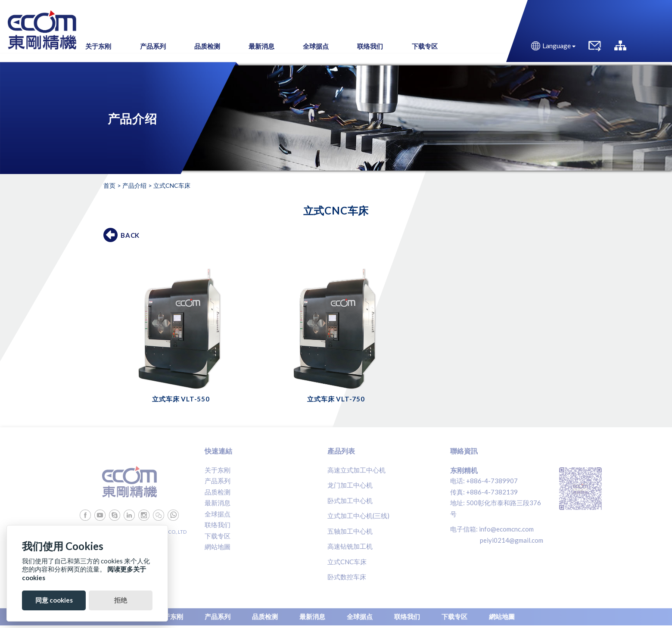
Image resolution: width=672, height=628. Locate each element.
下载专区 (218, 536)
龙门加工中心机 (350, 485)
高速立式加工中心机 (356, 470)
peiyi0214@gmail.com (512, 540)
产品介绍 (134, 185)
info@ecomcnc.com (506, 529)
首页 (109, 185)
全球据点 (218, 514)
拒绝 (121, 600)
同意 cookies (54, 600)
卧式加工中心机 (350, 501)
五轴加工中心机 (350, 531)
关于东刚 (218, 470)
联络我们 (218, 525)
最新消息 (218, 503)
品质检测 (218, 492)
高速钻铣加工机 (350, 546)
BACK (130, 235)
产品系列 (218, 481)
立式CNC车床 (347, 562)
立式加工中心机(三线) (358, 516)
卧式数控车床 (347, 577)
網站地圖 (218, 547)
